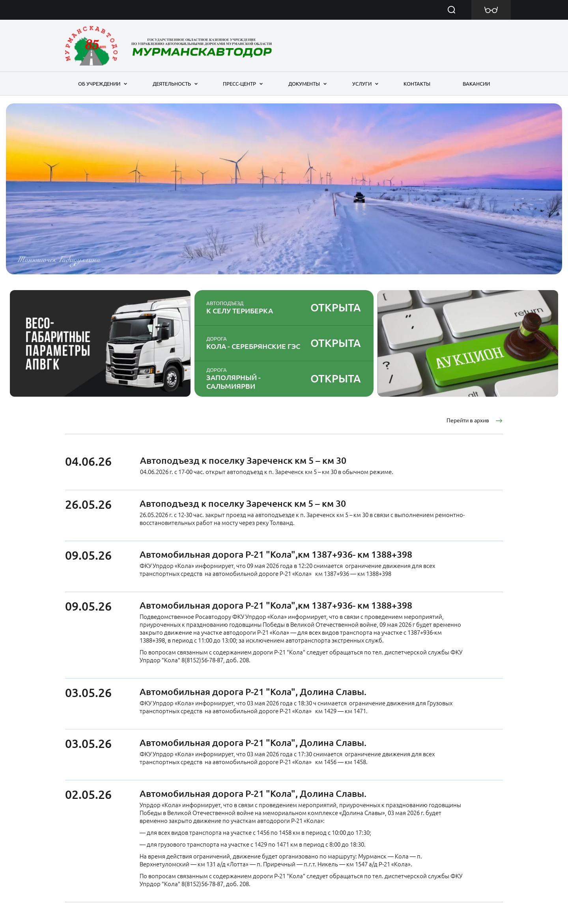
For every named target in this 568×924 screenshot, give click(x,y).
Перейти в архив (468, 420)
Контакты (417, 84)
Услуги (362, 84)
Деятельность (172, 84)
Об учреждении (99, 84)
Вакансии (476, 84)
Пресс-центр (239, 84)
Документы (304, 84)
